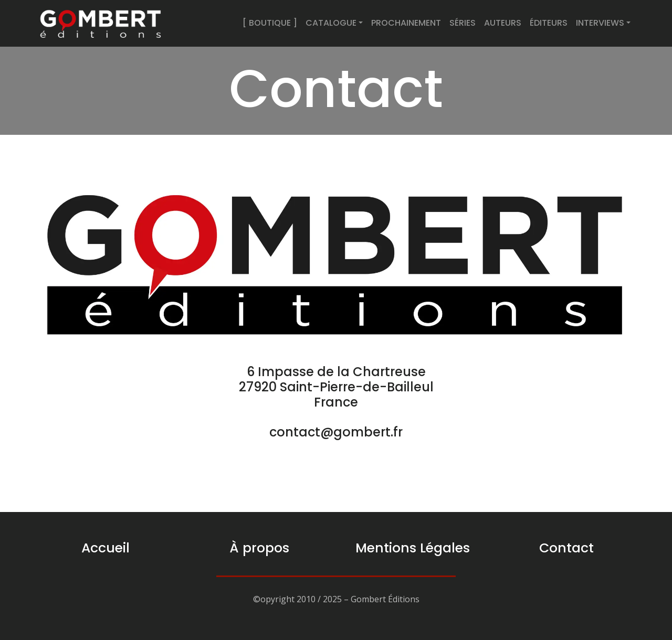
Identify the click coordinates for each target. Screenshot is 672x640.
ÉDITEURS (549, 23)
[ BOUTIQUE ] (270, 23)
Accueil (106, 548)
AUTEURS (503, 23)
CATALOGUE (331, 23)
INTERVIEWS (600, 23)
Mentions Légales (413, 548)
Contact (566, 548)
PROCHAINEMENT (406, 23)
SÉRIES (463, 23)
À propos (259, 548)
